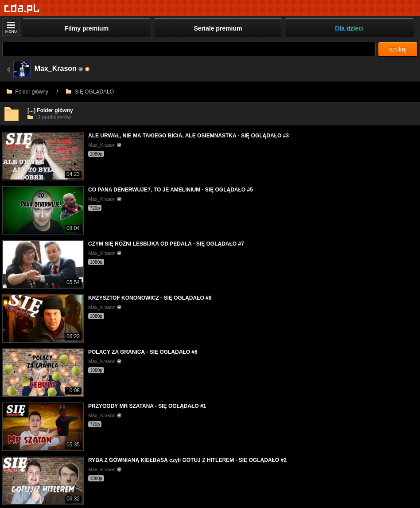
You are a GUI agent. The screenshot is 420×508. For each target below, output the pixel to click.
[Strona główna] (22, 9)
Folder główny (27, 92)
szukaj (398, 49)
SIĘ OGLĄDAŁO (90, 92)
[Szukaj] (189, 49)
